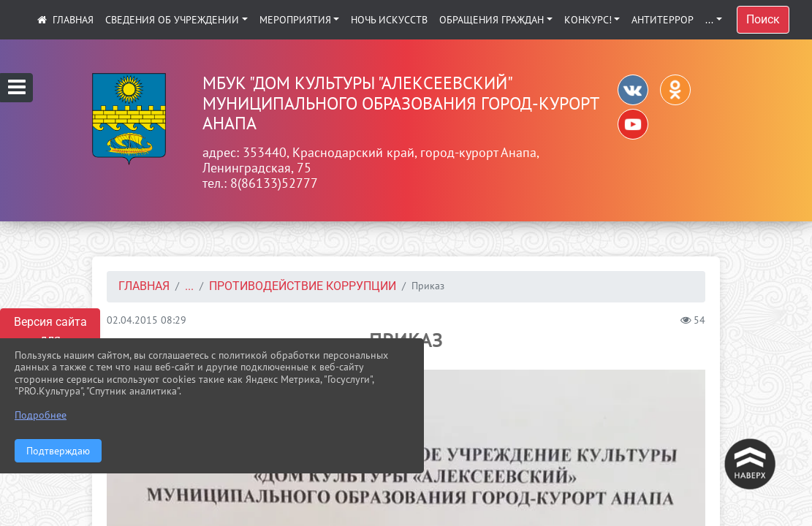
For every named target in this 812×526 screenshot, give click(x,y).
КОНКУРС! (588, 20)
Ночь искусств (389, 20)
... (709, 20)
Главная (144, 286)
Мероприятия (295, 20)
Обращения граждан (492, 20)
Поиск (763, 19)
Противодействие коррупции (303, 286)
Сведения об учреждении (172, 20)
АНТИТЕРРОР (663, 20)
